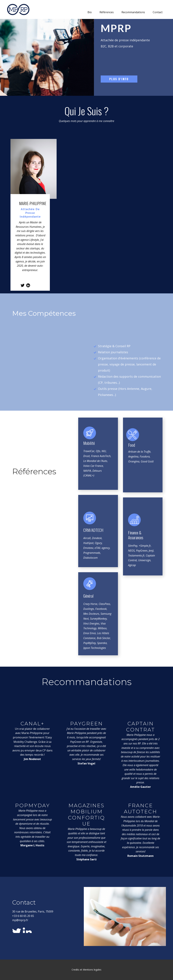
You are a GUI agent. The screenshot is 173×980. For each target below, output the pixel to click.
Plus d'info (119, 79)
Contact (158, 12)
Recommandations (133, 12)
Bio (90, 12)
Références (107, 12)
